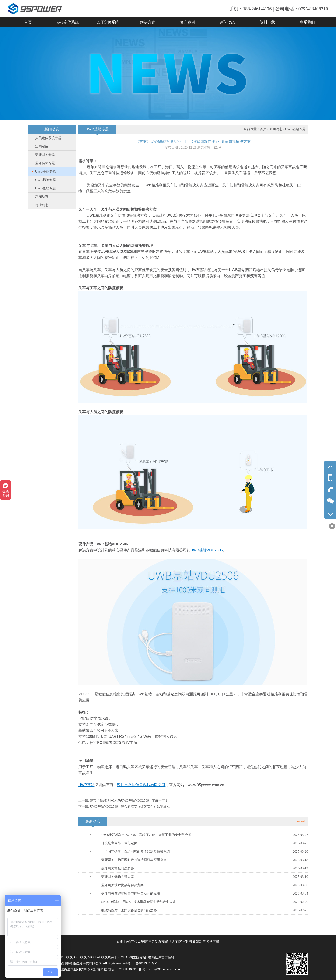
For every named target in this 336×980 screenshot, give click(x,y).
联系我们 (307, 22)
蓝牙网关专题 (45, 155)
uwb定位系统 (68, 22)
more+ (301, 821)
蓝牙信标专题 (45, 163)
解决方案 (148, 22)
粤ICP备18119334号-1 (142, 963)
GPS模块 (80, 957)
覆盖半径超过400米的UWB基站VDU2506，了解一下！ (129, 801)
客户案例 (188, 22)
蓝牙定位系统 (108, 22)
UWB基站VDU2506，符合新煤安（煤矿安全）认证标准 (130, 807)
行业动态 (42, 205)
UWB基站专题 (46, 172)
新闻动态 (227, 22)
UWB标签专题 (46, 180)
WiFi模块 (66, 957)
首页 (28, 22)
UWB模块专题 (46, 188)
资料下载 (267, 22)
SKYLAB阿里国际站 (131, 957)
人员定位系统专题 (48, 138)
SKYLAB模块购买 (101, 957)
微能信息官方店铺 (161, 957)
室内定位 (42, 146)
